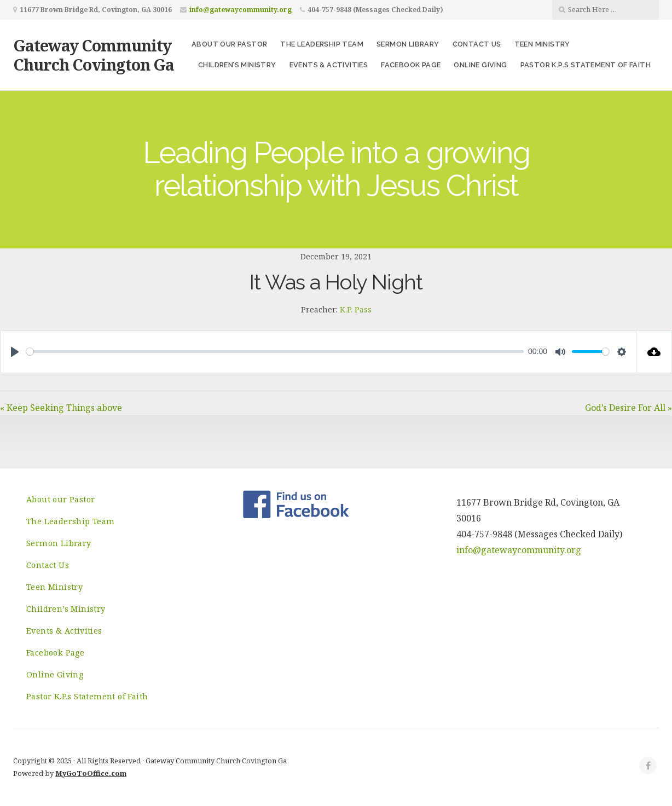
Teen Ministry (542, 44)
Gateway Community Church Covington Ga (94, 55)
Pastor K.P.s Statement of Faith (586, 65)
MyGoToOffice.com (91, 773)
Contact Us (477, 44)
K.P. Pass (356, 309)
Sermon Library (408, 44)
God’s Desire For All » (628, 408)
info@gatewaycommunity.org (241, 10)
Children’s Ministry (237, 65)
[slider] (275, 352)
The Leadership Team (322, 44)
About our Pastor (229, 44)
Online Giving (480, 65)
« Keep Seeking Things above (61, 408)
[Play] (15, 352)
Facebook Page (411, 65)
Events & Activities (329, 65)
